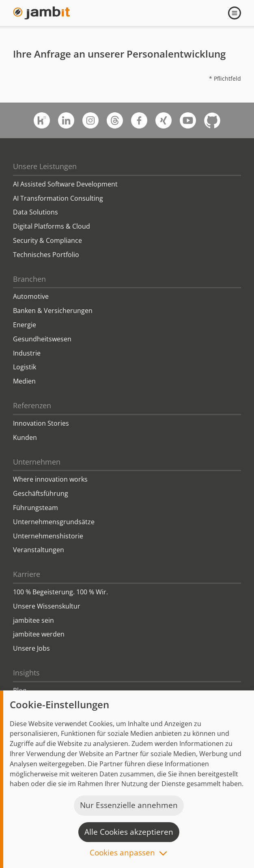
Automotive (31, 296)
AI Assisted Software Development (65, 184)
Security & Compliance (47, 240)
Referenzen (32, 405)
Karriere (27, 574)
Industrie (27, 353)
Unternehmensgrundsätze (54, 522)
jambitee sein (33, 620)
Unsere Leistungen (45, 166)
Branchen (29, 279)
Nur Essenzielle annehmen (129, 805)
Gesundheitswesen (42, 339)
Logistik (25, 367)
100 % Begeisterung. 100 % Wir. (60, 592)
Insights (26, 673)
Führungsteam (36, 508)
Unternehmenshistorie (48, 536)
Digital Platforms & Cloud (52, 226)
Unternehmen (37, 462)
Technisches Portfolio (46, 255)
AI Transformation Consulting (58, 198)
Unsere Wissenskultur (47, 606)
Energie (25, 325)
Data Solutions (36, 212)
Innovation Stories (41, 423)
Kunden (25, 437)
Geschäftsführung (41, 493)
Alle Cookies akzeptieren (129, 832)
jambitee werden (39, 634)
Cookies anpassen (122, 853)
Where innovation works (50, 479)
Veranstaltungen (39, 550)
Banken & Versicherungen (53, 311)
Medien (24, 381)
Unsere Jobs (31, 648)
